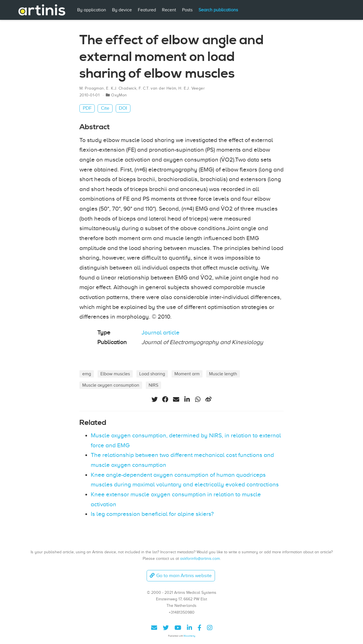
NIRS (153, 385)
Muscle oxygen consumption (111, 385)
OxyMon (119, 95)
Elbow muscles (115, 374)
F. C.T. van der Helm (157, 88)
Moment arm (187, 374)
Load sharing (152, 374)
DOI (123, 108)
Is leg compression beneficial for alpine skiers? (152, 514)
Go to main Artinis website (181, 576)
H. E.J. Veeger (192, 88)
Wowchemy (189, 636)
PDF (87, 108)
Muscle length (223, 374)
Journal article (161, 332)
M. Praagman (92, 88)
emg (87, 374)
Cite (105, 108)
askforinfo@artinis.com (200, 558)
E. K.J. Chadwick (121, 88)
